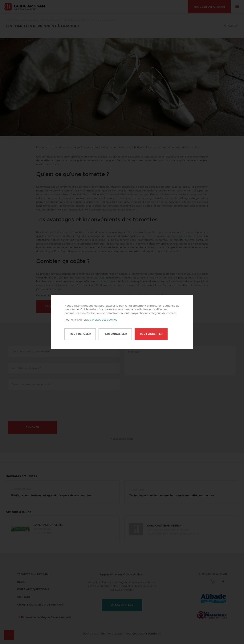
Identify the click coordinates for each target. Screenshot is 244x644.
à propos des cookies (103, 320)
